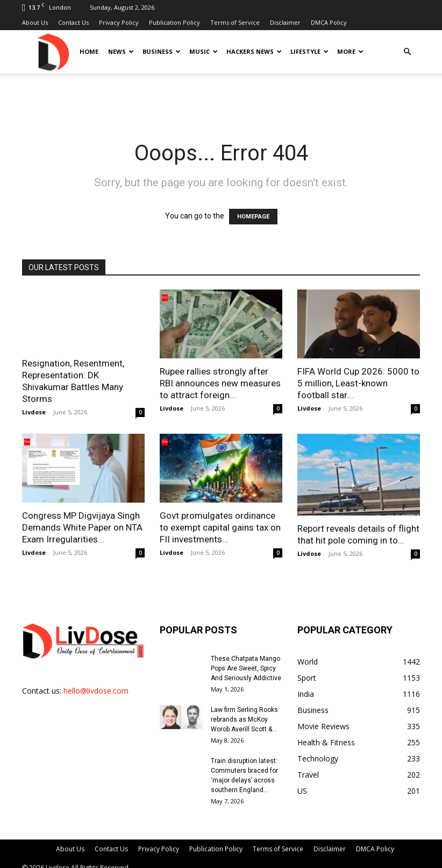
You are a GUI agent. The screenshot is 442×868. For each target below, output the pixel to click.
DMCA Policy (329, 22)
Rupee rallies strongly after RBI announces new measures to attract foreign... (220, 383)
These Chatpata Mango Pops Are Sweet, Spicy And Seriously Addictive (246, 668)
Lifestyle (309, 51)
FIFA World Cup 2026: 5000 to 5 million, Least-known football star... (358, 383)
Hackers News (254, 51)
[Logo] (53, 51)
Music (204, 51)
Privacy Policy (119, 22)
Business (162, 51)
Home (89, 51)
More (350, 51)
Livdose (34, 412)
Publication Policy (174, 22)
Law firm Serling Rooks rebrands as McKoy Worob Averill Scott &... (244, 719)
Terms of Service (235, 22)
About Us (35, 22)
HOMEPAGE (253, 217)
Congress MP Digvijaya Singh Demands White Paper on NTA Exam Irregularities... (82, 527)
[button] (407, 52)
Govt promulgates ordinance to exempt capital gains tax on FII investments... (220, 527)
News (121, 51)
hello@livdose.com (96, 691)
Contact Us (73, 22)
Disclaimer (285, 22)
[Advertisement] (221, 97)
